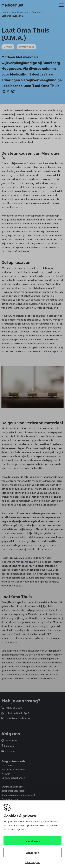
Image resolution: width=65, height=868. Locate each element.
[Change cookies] (32, 853)
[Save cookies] (32, 841)
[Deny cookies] (33, 862)
